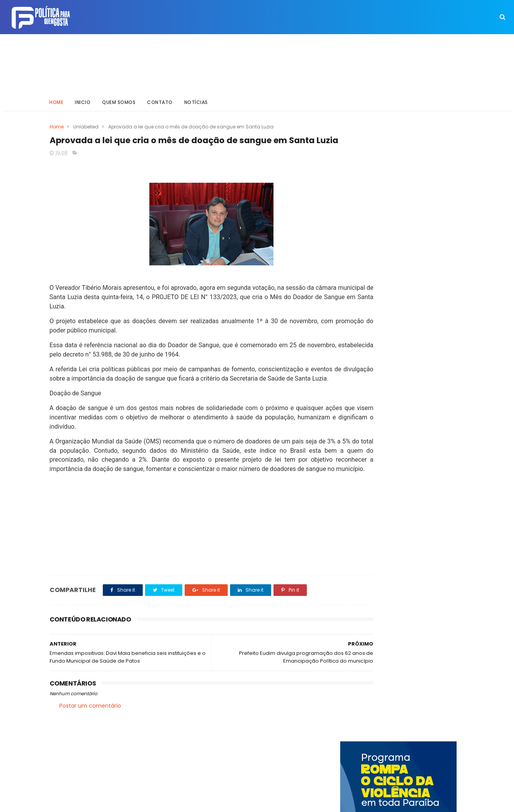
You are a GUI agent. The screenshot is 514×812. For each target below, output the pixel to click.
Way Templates (154, 802)
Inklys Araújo (230, 802)
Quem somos (119, 99)
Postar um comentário (90, 737)
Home (57, 99)
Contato (160, 99)
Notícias (196, 99)
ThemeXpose (93, 802)
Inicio (83, 99)
